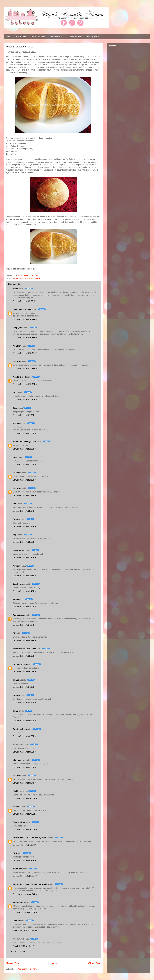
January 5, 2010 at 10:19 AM (25, 319)
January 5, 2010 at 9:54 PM (25, 783)
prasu (16, 457)
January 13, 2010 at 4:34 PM (25, 894)
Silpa (15, 535)
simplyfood (18, 328)
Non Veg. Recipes (38, 37)
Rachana (17, 424)
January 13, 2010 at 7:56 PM (25, 912)
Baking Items (18, 278)
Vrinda (16, 600)
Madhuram (18, 869)
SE (14, 633)
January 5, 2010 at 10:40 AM (25, 353)
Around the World (75, 37)
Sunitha (17, 519)
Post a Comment (18, 952)
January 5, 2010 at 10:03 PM (25, 798)
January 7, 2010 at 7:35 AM (24, 845)
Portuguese (36, 278)
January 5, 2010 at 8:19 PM (25, 703)
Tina (15, 408)
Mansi (16, 289)
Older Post (94, 963)
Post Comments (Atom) (27, 969)
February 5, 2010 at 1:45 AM (25, 931)
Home (8, 37)
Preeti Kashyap (20, 729)
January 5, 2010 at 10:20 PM (25, 814)
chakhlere (17, 791)
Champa (17, 680)
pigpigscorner (19, 760)
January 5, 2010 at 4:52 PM (25, 640)
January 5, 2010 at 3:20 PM (25, 558)
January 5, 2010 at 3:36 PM (25, 576)
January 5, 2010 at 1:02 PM (25, 415)
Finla (15, 504)
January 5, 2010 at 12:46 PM (25, 384)
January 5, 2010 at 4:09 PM (25, 607)
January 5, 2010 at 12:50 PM (25, 400)
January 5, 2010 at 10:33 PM (25, 829)
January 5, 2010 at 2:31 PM (25, 496)
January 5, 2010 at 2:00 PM (25, 464)
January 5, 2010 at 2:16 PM (25, 480)
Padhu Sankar (19, 615)
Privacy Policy (93, 37)
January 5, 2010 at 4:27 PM (25, 625)
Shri (15, 853)
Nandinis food (19, 377)
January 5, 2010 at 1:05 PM (25, 433)
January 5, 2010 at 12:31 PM (25, 369)
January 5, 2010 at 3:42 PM (25, 591)
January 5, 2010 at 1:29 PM (25, 449)
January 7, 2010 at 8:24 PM (25, 861)
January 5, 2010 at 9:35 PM (25, 767)
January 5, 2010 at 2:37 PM (25, 511)
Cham (16, 711)
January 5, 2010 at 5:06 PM (25, 656)
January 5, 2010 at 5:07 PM (25, 672)
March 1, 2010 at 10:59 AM (24, 946)
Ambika (16, 566)
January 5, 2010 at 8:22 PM (25, 721)
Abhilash (17, 346)
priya (15, 392)
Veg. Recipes (21, 37)
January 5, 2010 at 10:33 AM (25, 338)
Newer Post (13, 963)
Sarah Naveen (19, 584)
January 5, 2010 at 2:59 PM (25, 527)
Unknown (17, 361)
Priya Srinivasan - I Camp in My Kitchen (31, 838)
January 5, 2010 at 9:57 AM (24, 301)
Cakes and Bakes (57, 37)
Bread (27, 278)
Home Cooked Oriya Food (25, 442)
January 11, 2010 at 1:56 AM (25, 876)
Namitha (17, 807)
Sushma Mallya (20, 664)
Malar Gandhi (19, 550)
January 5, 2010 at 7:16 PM (25, 687)
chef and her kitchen (22, 310)
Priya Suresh (19, 903)
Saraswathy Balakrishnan (25, 649)
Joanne (16, 921)
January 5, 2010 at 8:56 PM (25, 736)
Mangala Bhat (19, 822)
